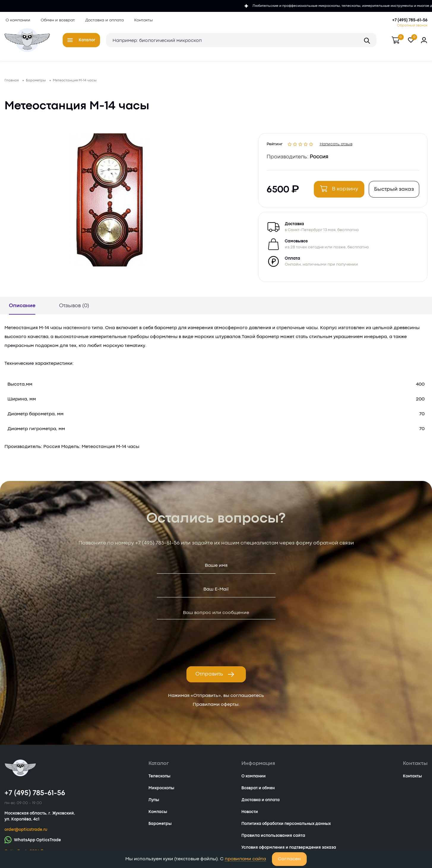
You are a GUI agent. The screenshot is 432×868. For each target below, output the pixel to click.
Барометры (160, 827)
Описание (22, 309)
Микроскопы (161, 792)
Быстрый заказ (393, 192)
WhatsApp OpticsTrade (33, 843)
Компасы (158, 815)
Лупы (154, 804)
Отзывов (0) (74, 309)
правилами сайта (245, 859)
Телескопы (159, 780)
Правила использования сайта (273, 839)
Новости (250, 815)
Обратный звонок (412, 26)
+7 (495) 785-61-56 (410, 20)
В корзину (338, 191)
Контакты (142, 20)
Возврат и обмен (258, 792)
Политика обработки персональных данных (286, 827)
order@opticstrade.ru (26, 833)
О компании (17, 20)
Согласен (289, 859)
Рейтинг (276, 146)
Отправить (215, 678)
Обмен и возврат (57, 20)
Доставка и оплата (103, 20)
